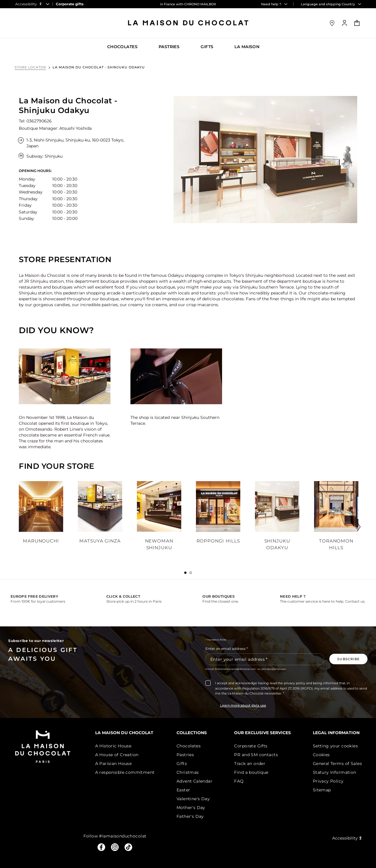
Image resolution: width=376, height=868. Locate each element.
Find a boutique (252, 772)
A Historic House (117, 746)
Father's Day (193, 816)
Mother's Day (193, 808)
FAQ (240, 781)
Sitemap (322, 790)
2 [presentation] (191, 573)
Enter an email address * (227, 649)
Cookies (321, 755)
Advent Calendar (197, 781)
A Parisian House (117, 763)
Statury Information (335, 772)
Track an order (251, 763)
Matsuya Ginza (100, 541)
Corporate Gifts (252, 746)
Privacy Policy (328, 781)
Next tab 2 (354, 525)
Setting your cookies (335, 746)
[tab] (185, 573)
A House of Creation (120, 755)
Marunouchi (41, 541)
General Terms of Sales (337, 763)
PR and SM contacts (257, 755)
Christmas (190, 772)
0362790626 (39, 121)
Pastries (188, 755)
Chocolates (191, 746)
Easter (186, 790)
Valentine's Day (195, 799)
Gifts (184, 763)
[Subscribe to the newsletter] (348, 659)
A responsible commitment (128, 772)
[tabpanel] (41, 516)
